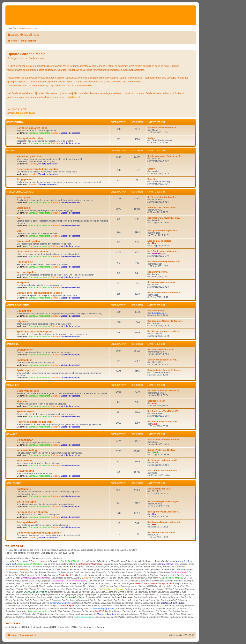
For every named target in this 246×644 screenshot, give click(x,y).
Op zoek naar (25, 440)
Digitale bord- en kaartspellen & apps (39, 293)
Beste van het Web (28, 391)
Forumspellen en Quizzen (32, 512)
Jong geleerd (25, 179)
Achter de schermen (18, 305)
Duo (19, 231)
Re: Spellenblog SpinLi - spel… (163, 421)
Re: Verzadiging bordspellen (162, 197)
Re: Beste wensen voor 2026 (162, 128)
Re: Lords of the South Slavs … (163, 471)
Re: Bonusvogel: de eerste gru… (164, 501)
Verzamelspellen (27, 272)
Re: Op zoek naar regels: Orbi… (164, 231)
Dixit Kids (152, 179)
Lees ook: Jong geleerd (159, 241)
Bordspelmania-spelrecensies (26, 28)
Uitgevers (22, 321)
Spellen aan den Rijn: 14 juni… (163, 360)
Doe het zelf (24, 311)
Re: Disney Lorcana (157, 272)
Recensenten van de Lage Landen (37, 169)
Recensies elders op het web (34, 422)
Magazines (23, 401)
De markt (12, 434)
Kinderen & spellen (28, 241)
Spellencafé (14, 483)
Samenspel (12, 344)
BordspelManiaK (27, 522)
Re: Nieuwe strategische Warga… (164, 331)
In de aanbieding (27, 450)
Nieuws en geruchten (30, 156)
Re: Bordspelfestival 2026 (160, 349)
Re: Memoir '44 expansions (161, 282)
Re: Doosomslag (156, 311)
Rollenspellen (25, 262)
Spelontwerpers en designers (34, 332)
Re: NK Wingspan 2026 (159, 489)
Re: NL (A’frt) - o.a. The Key (161, 450)
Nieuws (10, 151)
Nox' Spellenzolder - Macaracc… (164, 251)
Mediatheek (13, 385)
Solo (19, 218)
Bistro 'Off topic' (26, 502)
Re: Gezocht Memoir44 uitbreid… (164, 440)
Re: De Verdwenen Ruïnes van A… (165, 156)
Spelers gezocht (26, 370)
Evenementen (25, 350)
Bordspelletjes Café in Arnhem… (164, 370)
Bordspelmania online (30, 138)
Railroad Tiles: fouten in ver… (163, 208)
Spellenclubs (24, 360)
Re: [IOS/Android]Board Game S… (165, 292)
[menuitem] (13, 35)
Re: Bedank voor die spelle (161, 532)
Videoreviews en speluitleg (33, 251)
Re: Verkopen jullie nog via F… (163, 460)
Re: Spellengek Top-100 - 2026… (164, 411)
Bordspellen (24, 197)
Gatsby (151, 169)
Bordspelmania (15, 122)
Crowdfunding (25, 471)
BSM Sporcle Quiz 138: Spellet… (164, 512)
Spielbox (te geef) (156, 401)
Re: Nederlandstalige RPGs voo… (165, 261)
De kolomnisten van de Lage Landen (39, 533)
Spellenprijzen (25, 411)
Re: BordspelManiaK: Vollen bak (164, 522)
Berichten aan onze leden (32, 128)
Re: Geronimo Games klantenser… (165, 321)
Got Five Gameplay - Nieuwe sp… (164, 390)
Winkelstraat (24, 461)
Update (151, 138)
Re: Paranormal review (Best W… (164, 218)
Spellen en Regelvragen (20, 192)
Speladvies (23, 208)
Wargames (23, 282)
